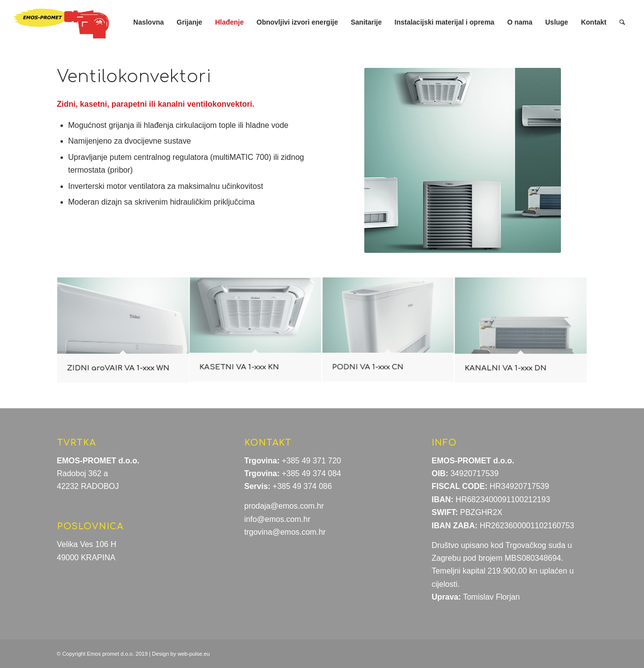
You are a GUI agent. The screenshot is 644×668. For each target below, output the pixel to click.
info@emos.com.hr (278, 519)
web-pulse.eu (193, 654)
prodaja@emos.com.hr (284, 506)
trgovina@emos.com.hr (285, 532)
